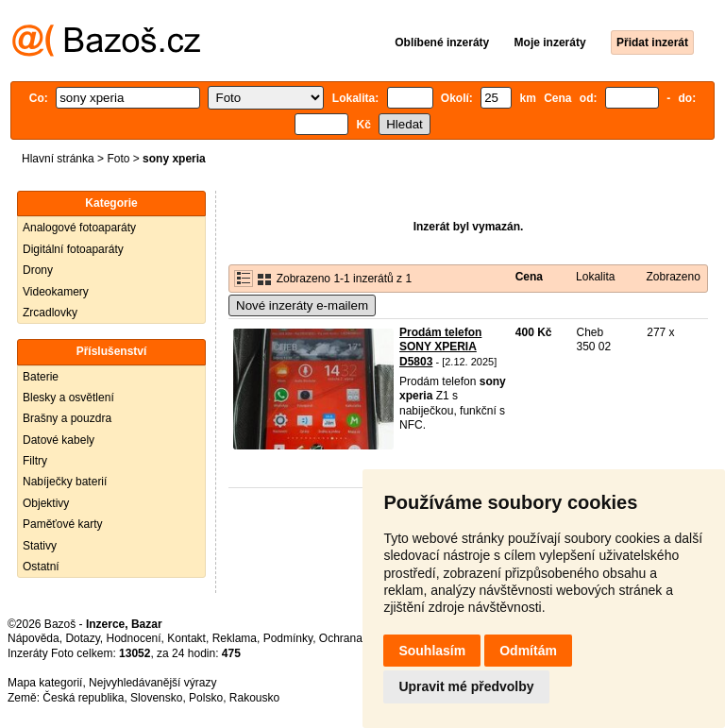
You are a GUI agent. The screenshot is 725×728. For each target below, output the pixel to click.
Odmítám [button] (528, 651)
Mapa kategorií (45, 683)
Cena (529, 277)
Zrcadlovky (50, 313)
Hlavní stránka (58, 159)
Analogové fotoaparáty (79, 228)
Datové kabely (59, 440)
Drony (38, 270)
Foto (118, 159)
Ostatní (41, 567)
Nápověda (34, 638)
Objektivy (46, 503)
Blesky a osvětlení (68, 398)
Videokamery (56, 292)
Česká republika (83, 698)
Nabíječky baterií (65, 482)
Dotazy (82, 638)
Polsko (206, 698)
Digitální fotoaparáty (73, 249)
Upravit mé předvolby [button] (466, 686)
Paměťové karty (63, 524)
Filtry (35, 461)
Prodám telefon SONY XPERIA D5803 (440, 347)
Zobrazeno (673, 277)
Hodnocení (134, 638)
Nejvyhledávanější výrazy (152, 683)
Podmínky (288, 638)
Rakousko (254, 698)
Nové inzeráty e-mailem (302, 305)
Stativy (40, 546)
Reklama (235, 638)
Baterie (41, 377)
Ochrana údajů (356, 638)
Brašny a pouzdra (67, 418)
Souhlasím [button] (432, 651)
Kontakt (186, 638)
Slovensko (156, 698)
